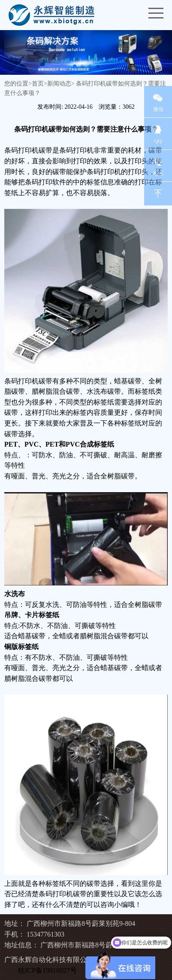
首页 (38, 84)
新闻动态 (59, 84)
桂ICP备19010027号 (47, 970)
